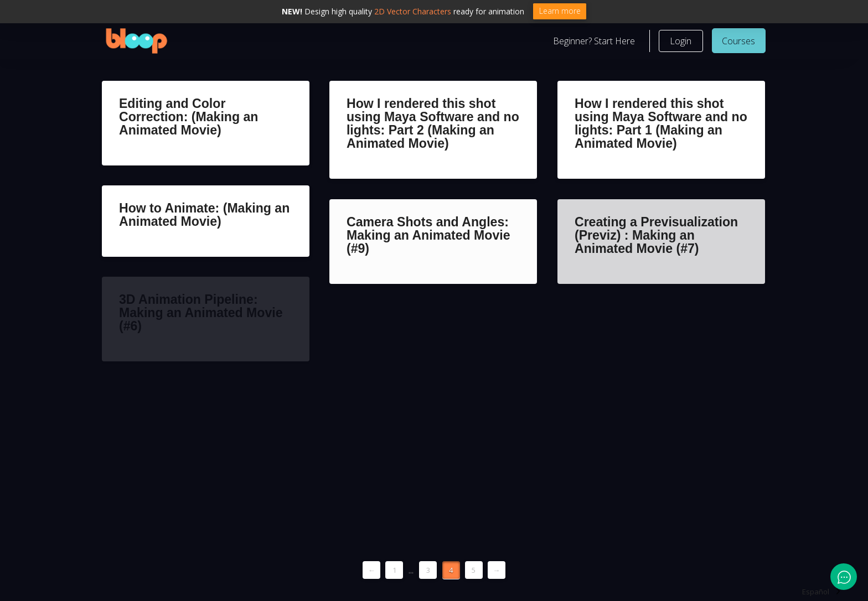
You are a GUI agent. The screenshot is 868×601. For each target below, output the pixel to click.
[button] (681, 41)
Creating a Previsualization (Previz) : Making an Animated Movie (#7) (656, 235)
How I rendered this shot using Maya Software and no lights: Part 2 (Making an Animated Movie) (433, 124)
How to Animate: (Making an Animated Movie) (204, 215)
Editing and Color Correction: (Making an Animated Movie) (188, 117)
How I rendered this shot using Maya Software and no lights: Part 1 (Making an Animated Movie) (661, 124)
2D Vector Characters (413, 11)
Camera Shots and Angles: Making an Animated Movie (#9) (428, 235)
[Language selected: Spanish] (821, 591)
